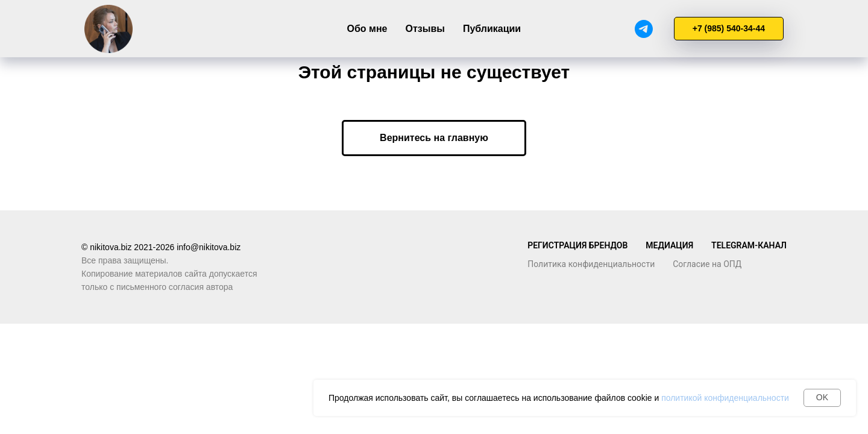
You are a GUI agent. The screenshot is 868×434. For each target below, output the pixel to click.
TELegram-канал (749, 245)
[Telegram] (644, 29)
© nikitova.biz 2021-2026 (129, 247)
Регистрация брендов (577, 245)
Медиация (669, 245)
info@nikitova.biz (209, 247)
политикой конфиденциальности (725, 398)
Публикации (492, 29)
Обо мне (367, 29)
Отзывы (425, 29)
